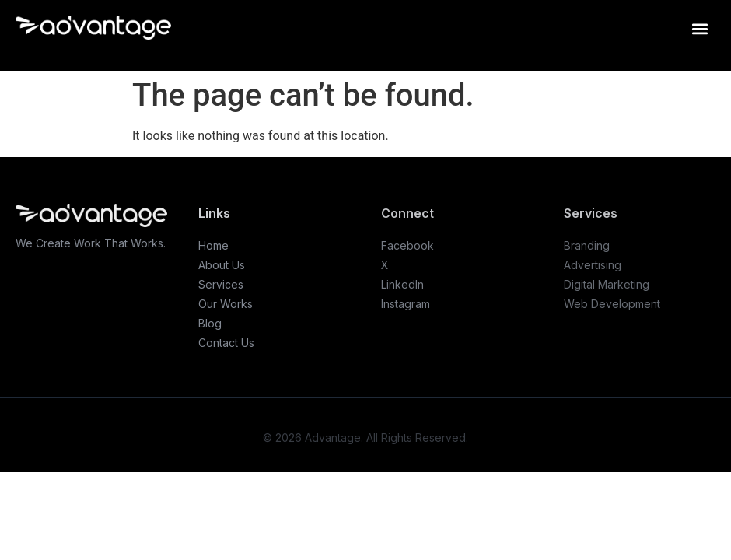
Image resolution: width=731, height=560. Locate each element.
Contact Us (226, 343)
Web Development (612, 304)
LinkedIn (402, 284)
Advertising (593, 265)
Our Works (226, 304)
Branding (587, 245)
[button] (700, 28)
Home (213, 245)
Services (221, 284)
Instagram (406, 304)
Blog (210, 323)
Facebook (407, 245)
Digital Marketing (607, 284)
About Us (222, 265)
